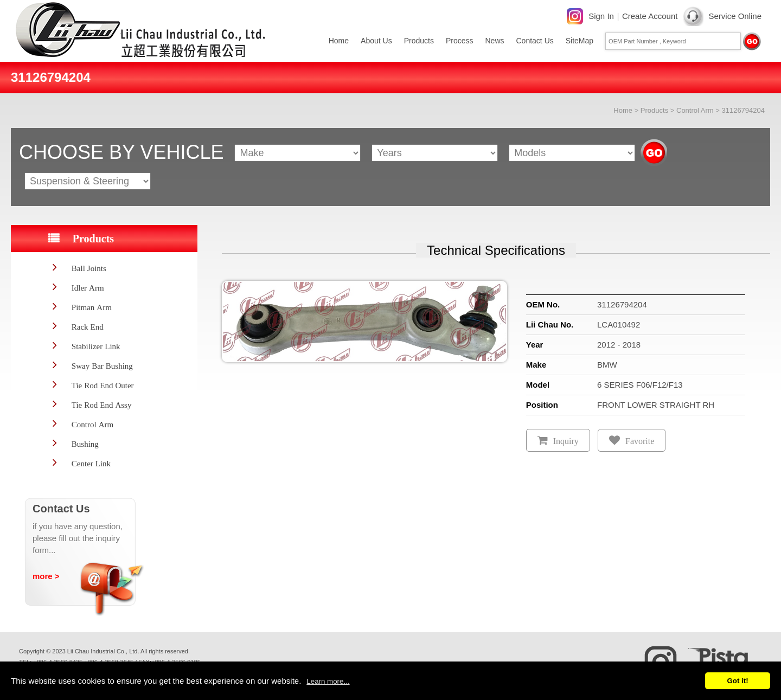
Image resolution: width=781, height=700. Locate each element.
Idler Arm (88, 288)
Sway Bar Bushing (102, 366)
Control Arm (695, 110)
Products (419, 41)
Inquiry (566, 441)
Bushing (85, 444)
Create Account (650, 16)
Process (460, 41)
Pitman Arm (92, 307)
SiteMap (580, 41)
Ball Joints (89, 268)
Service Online (735, 16)
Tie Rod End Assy (102, 405)
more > (46, 576)
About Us (376, 41)
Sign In (601, 16)
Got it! (737, 681)
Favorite (640, 441)
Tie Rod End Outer (103, 385)
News (494, 41)
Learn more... (328, 681)
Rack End (88, 327)
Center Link (91, 463)
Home (339, 41)
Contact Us (535, 41)
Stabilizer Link (96, 346)
